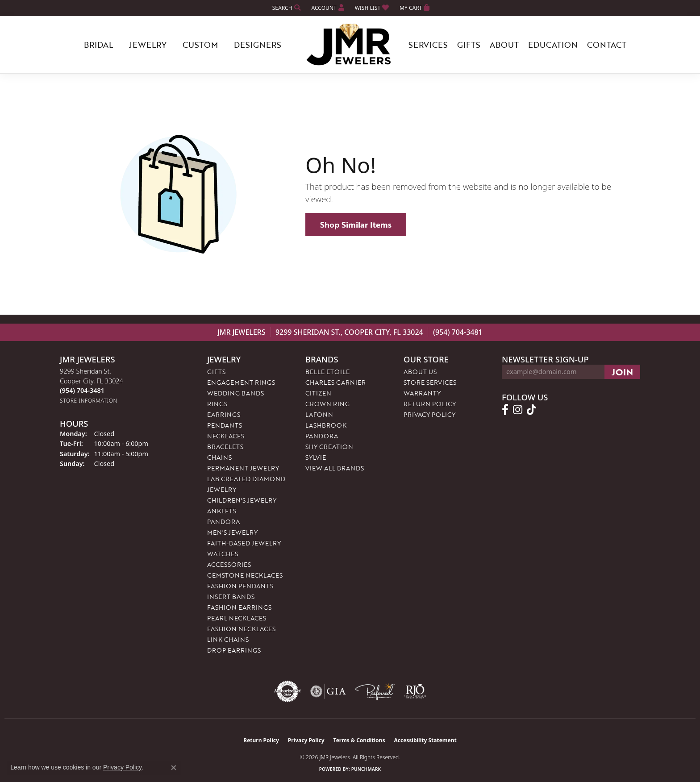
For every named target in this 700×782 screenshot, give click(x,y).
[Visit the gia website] (328, 691)
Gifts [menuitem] (216, 372)
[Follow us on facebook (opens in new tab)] (505, 410)
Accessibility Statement (425, 740)
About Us (420, 372)
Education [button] (553, 45)
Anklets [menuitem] (222, 511)
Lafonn (319, 414)
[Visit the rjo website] (415, 691)
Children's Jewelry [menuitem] (242, 500)
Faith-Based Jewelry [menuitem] (244, 543)
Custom (200, 45)
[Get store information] (89, 401)
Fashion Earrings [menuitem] (239, 607)
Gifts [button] (469, 45)
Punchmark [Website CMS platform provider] (366, 769)
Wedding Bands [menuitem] (235, 393)
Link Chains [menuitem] (228, 639)
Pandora (322, 436)
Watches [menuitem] (223, 554)
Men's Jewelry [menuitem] (232, 532)
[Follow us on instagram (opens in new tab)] (518, 410)
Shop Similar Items (356, 225)
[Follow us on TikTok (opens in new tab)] (531, 410)
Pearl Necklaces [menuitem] (237, 618)
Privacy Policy (429, 414)
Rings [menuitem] (217, 404)
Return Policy (430, 404)
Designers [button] (258, 45)
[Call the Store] (82, 390)
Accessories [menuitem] (229, 564)
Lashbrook (326, 425)
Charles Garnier (335, 382)
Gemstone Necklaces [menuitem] (245, 575)
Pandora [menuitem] (223, 522)
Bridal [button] (98, 45)
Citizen (318, 393)
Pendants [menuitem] (225, 425)
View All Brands (335, 468)
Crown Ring (327, 404)
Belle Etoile (327, 372)
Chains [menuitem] (219, 457)
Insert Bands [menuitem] (231, 597)
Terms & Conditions (359, 740)
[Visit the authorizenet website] (287, 691)
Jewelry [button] (148, 45)
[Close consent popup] (174, 768)
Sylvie (316, 457)
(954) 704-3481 (458, 332)
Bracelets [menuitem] (225, 447)
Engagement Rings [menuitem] (241, 382)
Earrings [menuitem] (224, 414)
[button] (286, 8)
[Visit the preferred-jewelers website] (375, 691)
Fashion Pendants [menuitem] (240, 586)
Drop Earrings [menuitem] (234, 650)
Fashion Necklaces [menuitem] (241, 629)
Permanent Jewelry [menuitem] (243, 468)
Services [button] (428, 45)
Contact (607, 45)
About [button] (504, 45)
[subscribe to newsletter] (622, 372)
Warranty (422, 393)
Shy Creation (329, 447)
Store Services (430, 382)
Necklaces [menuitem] (226, 436)
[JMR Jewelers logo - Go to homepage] (350, 45)
